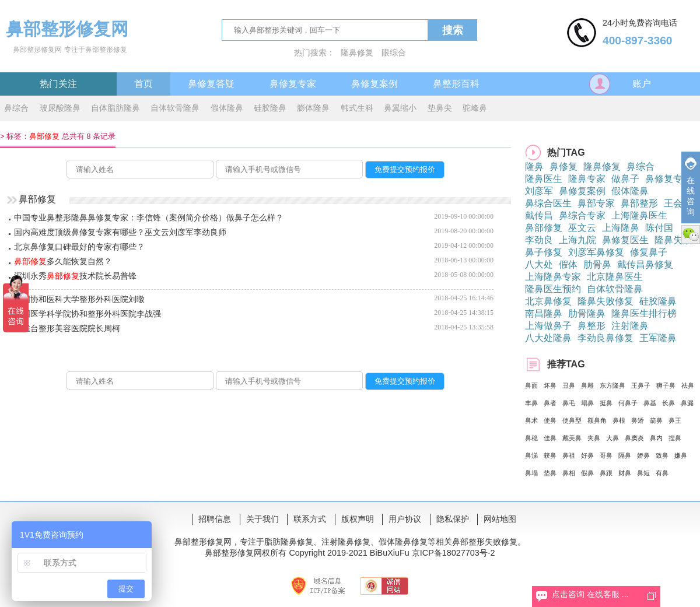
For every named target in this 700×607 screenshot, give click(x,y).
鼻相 (569, 473)
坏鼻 (550, 385)
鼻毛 (569, 403)
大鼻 (612, 438)
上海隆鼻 (621, 228)
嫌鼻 (681, 455)
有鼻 (662, 473)
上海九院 (577, 240)
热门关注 (58, 84)
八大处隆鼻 (548, 338)
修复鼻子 (649, 252)
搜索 (453, 30)
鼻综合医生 (548, 203)
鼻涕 (531, 455)
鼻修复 (563, 166)
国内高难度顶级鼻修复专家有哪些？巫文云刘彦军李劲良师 (120, 232)
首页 (143, 84)
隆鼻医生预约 (553, 289)
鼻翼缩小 (400, 108)
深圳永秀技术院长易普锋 (75, 276)
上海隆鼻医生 (639, 215)
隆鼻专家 (587, 179)
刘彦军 (539, 191)
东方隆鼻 (612, 385)
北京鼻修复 (548, 301)
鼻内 (656, 438)
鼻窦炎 (634, 438)
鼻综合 (16, 108)
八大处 (539, 264)
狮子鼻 (666, 385)
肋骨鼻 (597, 264)
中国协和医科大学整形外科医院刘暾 (79, 299)
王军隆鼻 (658, 338)
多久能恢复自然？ (63, 261)
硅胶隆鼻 (270, 108)
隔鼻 (625, 455)
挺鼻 (606, 403)
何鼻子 (628, 403)
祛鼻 (688, 385)
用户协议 (405, 519)
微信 (691, 234)
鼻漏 (687, 403)
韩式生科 (357, 108)
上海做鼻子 (548, 326)
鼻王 (675, 420)
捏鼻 (675, 438)
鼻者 (550, 403)
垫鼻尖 (440, 108)
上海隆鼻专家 (553, 277)
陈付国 (659, 228)
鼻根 (619, 420)
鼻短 (643, 473)
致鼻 (662, 455)
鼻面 (531, 385)
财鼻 (625, 473)
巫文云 (582, 228)
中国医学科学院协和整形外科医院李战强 (87, 314)
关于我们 (262, 519)
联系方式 (310, 519)
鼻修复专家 (293, 84)
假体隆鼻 (227, 108)
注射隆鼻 (630, 326)
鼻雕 (587, 385)
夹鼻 (594, 438)
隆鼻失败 (673, 240)
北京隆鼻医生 (615, 277)
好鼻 (587, 455)
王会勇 (678, 203)
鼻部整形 (639, 203)
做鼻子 (625, 179)
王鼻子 (641, 385)
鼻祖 (569, 455)
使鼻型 (572, 420)
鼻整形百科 (456, 84)
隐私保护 (453, 519)
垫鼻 (550, 473)
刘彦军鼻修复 (596, 252)
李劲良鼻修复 (605, 338)
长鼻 (668, 403)
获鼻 (550, 455)
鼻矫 (638, 420)
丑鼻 (569, 385)
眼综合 (394, 52)
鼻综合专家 (582, 215)
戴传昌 (539, 215)
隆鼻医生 (544, 179)
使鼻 (550, 420)
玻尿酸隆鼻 (60, 108)
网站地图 (500, 519)
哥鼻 (606, 455)
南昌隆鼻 (544, 313)
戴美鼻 (572, 438)
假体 (568, 264)
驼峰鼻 (475, 108)
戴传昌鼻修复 (645, 264)
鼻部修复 (544, 228)
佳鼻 (550, 438)
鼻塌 (531, 473)
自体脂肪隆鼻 (116, 108)
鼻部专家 (596, 203)
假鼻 (587, 473)
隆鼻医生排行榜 (644, 313)
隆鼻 (534, 166)
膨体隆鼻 (313, 108)
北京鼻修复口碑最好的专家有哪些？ (79, 247)
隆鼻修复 (357, 52)
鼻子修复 (544, 252)
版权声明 (358, 519)
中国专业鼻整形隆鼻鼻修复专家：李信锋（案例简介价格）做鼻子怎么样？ (149, 217)
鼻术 (531, 420)
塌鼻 (587, 403)
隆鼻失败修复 (605, 301)
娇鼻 (643, 455)
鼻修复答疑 (211, 84)
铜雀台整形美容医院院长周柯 (67, 328)
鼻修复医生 (625, 240)
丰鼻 (531, 403)
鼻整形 (591, 326)
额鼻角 (597, 420)
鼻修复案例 (374, 84)
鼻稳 (531, 438)
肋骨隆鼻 (587, 313)
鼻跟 (606, 473)
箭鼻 (656, 420)
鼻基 (650, 403)
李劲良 (539, 240)
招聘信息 (215, 519)
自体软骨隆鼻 (175, 108)
